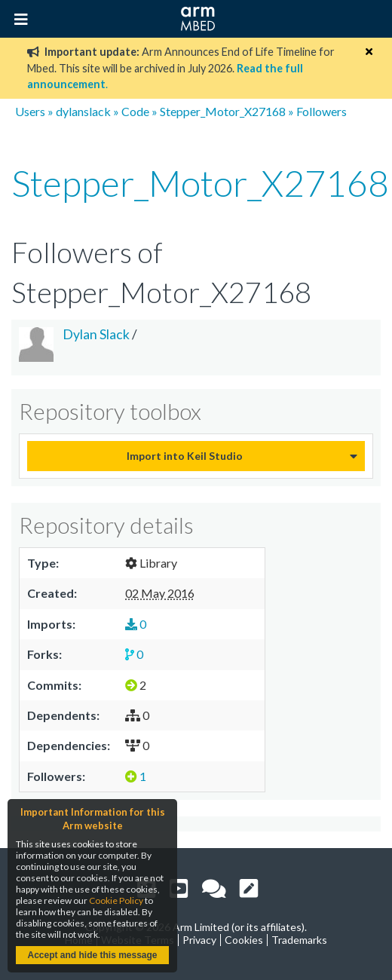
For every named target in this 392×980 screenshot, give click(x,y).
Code (135, 111)
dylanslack (83, 111)
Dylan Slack (96, 334)
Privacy (199, 940)
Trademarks (299, 940)
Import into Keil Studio (185, 456)
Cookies (244, 940)
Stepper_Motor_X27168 (223, 111)
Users (30, 111)
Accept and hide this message (92, 955)
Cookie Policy (116, 900)
